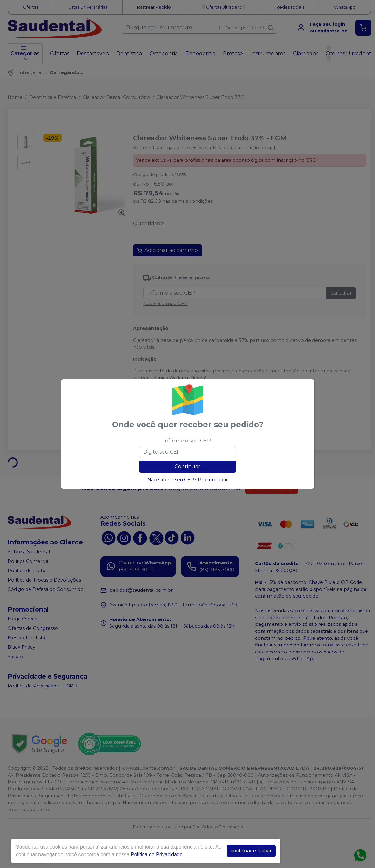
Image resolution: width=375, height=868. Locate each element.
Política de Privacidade (157, 854)
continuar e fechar (251, 851)
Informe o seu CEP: (187, 441)
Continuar (187, 466)
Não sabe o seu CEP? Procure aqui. (188, 480)
